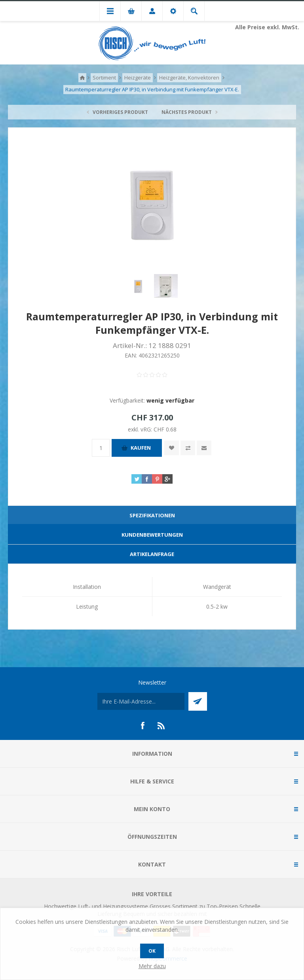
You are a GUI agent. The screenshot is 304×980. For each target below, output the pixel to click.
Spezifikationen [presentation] (152, 515)
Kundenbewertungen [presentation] (152, 535)
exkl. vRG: (141, 429)
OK (152, 951)
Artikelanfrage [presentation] (152, 554)
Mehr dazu (152, 966)
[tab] (152, 516)
